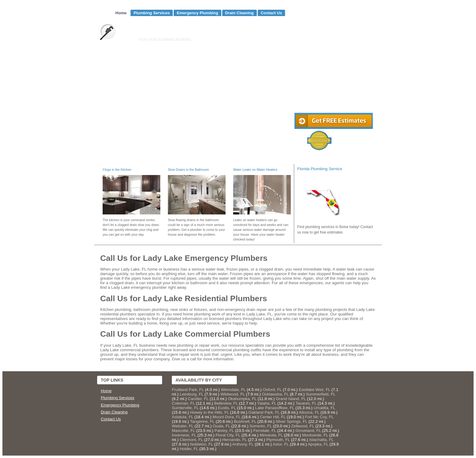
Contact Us (271, 13)
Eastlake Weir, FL (314, 390)
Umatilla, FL (324, 408)
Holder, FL (189, 449)
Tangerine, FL (202, 421)
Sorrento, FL (261, 426)
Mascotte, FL (184, 431)
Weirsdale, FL (233, 390)
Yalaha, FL (267, 403)
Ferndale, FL (265, 431)
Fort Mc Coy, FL (319, 417)
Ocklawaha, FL (275, 394)
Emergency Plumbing (197, 13)
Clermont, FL (191, 440)
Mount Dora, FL (226, 417)
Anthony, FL (243, 444)
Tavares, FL (306, 403)
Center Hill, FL (273, 417)
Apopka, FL (318, 444)
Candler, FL (198, 399)
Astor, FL (281, 444)
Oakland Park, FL (264, 412)
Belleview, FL (226, 403)
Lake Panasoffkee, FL (275, 408)
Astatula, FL (183, 417)
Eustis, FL (227, 408)
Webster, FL (183, 426)
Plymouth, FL (278, 440)
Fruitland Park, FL (188, 390)
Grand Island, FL (291, 399)
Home (121, 13)
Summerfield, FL (320, 394)
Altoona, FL (309, 412)
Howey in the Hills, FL (209, 412)
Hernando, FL (235, 440)
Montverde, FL (315, 435)
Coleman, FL (183, 403)
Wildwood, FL (233, 394)
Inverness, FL (184, 435)
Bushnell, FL (245, 421)
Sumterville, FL (185, 408)
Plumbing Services (152, 13)
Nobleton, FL (202, 444)
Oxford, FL (272, 390)
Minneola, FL (271, 435)
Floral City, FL (228, 435)
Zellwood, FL (303, 426)
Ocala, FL (221, 426)
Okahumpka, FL (242, 399)
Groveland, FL (308, 431)
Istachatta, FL (321, 440)
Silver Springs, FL (292, 421)
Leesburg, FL (192, 394)
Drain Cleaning (240, 13)
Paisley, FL (224, 431)
